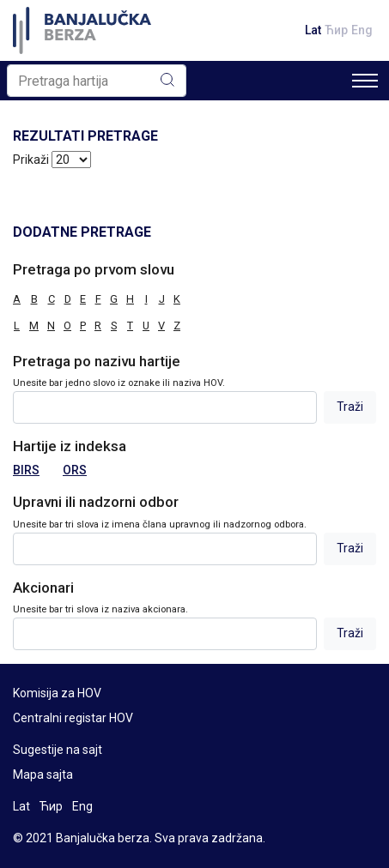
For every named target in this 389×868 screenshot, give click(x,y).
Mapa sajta (43, 775)
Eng (362, 30)
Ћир (336, 30)
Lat (313, 30)
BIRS (26, 470)
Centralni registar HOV (73, 718)
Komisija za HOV (57, 693)
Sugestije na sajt (58, 750)
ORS (75, 470)
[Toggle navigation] (365, 81)
